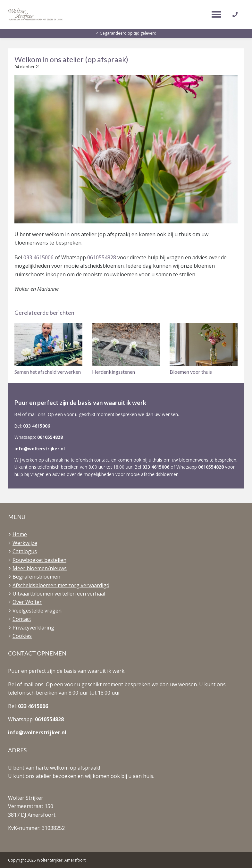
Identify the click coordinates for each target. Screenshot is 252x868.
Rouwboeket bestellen (39, 560)
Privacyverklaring (33, 628)
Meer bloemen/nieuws (40, 568)
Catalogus (25, 551)
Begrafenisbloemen (36, 577)
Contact (22, 619)
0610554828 (102, 257)
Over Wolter (27, 602)
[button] (48, 350)
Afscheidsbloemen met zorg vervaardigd (61, 585)
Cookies (22, 636)
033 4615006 (38, 257)
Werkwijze (25, 543)
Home (20, 534)
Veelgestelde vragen (37, 611)
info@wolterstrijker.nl (40, 449)
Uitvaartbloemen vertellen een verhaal (59, 594)
